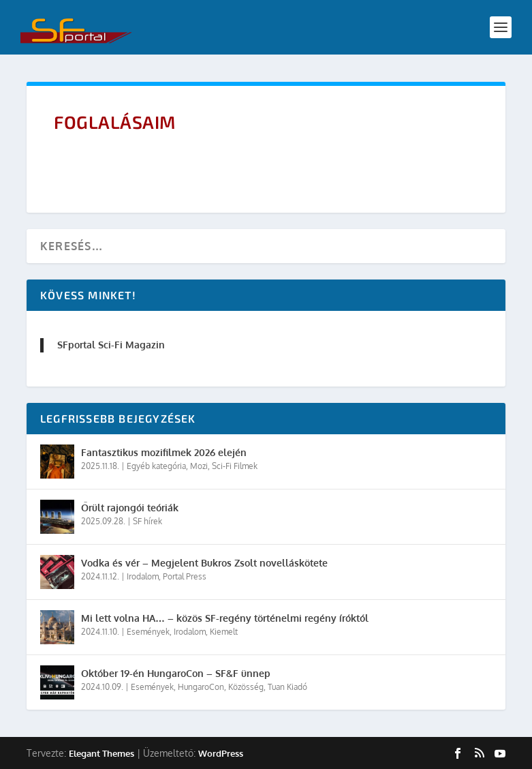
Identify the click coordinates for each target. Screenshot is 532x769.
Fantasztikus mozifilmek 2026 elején (164, 452)
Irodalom (143, 576)
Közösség (246, 687)
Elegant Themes (101, 753)
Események (148, 632)
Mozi (199, 466)
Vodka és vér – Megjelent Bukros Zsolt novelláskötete (204, 563)
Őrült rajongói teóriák (130, 508)
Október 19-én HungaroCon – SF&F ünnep (176, 673)
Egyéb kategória (156, 466)
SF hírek (147, 521)
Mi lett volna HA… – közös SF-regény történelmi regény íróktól (225, 618)
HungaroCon (201, 687)
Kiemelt (224, 632)
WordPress (221, 753)
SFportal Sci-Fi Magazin (111, 345)
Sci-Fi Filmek (235, 466)
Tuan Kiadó (287, 687)
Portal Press (185, 576)
